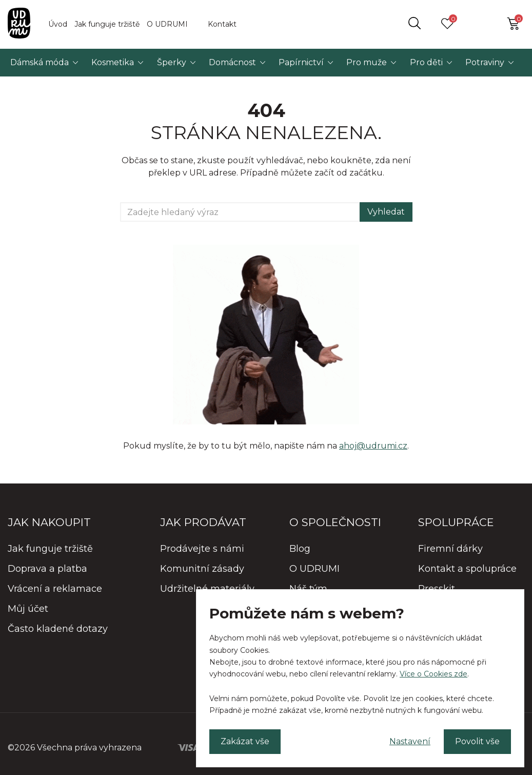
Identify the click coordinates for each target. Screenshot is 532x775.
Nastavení (410, 741)
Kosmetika (113, 62)
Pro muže (367, 62)
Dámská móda (40, 62)
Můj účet (28, 609)
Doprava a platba (47, 569)
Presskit (437, 589)
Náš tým (308, 589)
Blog (300, 549)
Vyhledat (386, 212)
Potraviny (485, 62)
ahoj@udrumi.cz (373, 446)
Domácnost (232, 62)
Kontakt (222, 24)
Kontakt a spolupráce (467, 569)
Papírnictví (301, 62)
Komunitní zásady (202, 569)
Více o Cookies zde (434, 674)
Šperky (172, 62)
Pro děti (426, 62)
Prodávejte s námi (202, 549)
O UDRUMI (167, 24)
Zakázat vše (245, 741)
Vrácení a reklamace (55, 589)
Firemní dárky (450, 549)
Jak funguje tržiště (107, 24)
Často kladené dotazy (58, 629)
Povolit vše (477, 741)
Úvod (58, 24)
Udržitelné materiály (207, 589)
